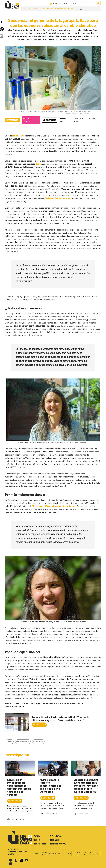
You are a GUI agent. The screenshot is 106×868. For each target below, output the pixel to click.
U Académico (61, 9)
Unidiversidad (50, 120)
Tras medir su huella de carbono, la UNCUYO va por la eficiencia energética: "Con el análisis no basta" (60, 719)
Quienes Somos (44, 853)
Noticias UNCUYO (58, 844)
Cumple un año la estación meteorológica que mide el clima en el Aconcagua (51, 786)
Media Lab (72, 9)
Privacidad (53, 853)
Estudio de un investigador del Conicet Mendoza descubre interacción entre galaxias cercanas (19, 787)
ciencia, (10, 742)
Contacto (67, 853)
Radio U (36, 9)
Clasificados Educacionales (88, 853)
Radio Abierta (47, 9)
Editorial (36, 853)
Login (98, 853)
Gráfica (60, 853)
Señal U (27, 9)
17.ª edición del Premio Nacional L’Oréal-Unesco (54, 506)
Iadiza (39, 164)
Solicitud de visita (76, 853)
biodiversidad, (38, 742)
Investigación (13, 120)
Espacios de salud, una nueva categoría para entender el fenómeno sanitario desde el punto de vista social (86, 786)
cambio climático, (23, 742)
